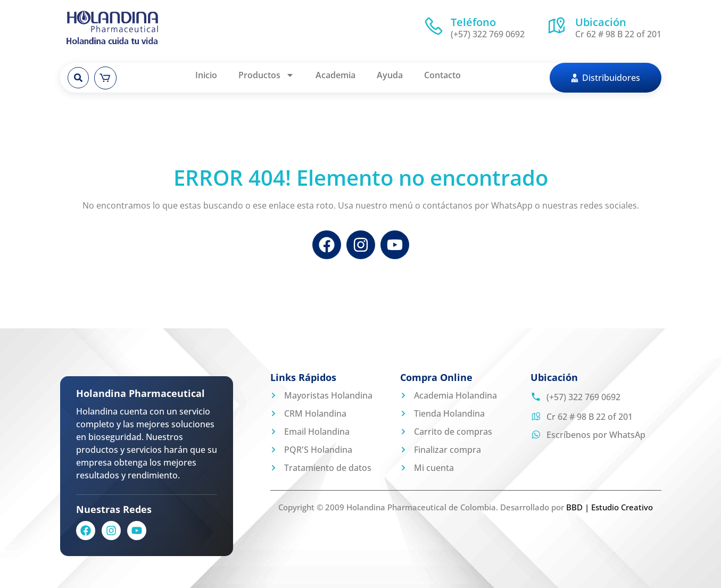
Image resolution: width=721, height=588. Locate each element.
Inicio (206, 75)
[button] (78, 78)
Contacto (442, 75)
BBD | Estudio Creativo (610, 507)
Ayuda (390, 75)
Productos (266, 75)
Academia (335, 75)
